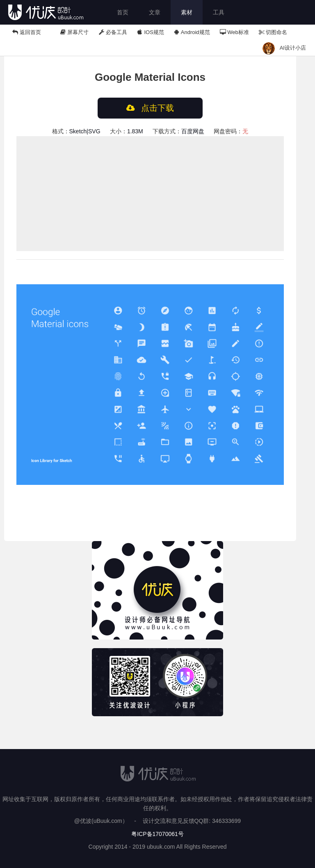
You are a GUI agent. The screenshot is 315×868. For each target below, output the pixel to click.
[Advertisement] (150, 194)
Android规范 (192, 32)
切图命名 (273, 32)
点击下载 (150, 108)
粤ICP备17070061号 (157, 834)
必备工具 (113, 32)
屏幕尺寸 (75, 32)
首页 (123, 12)
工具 (219, 12)
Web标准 (234, 32)
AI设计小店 (293, 48)
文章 (155, 12)
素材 (187, 12)
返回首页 (27, 32)
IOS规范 (151, 32)
